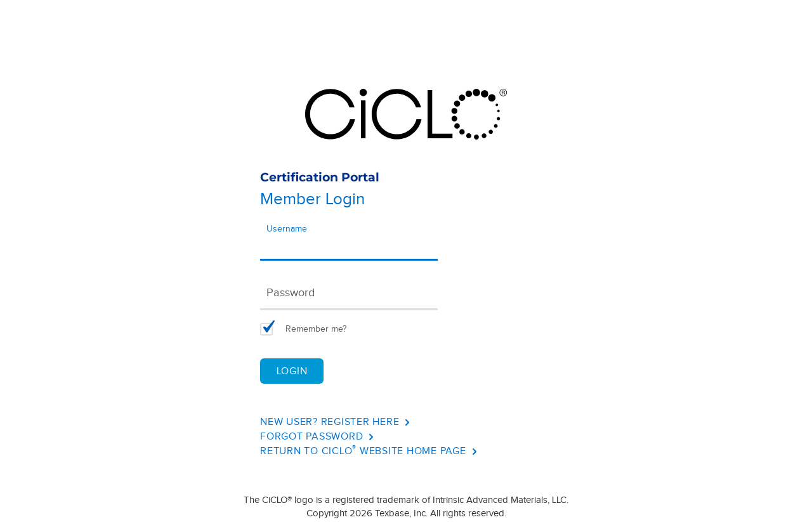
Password (291, 293)
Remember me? (316, 329)
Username (287, 229)
